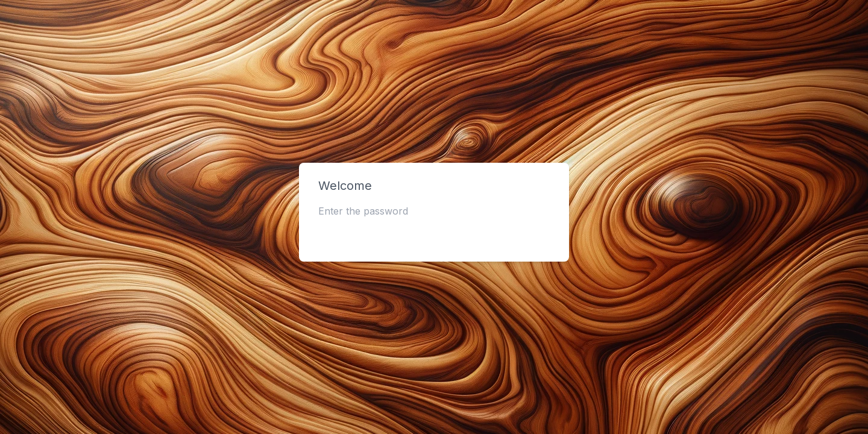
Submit (434, 235)
